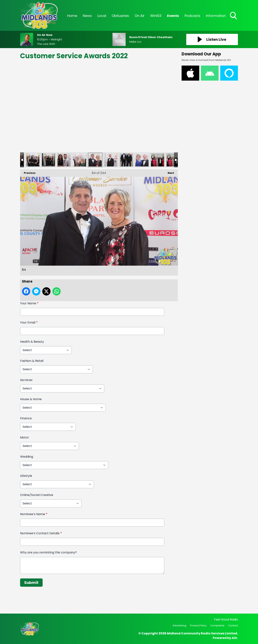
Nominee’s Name (34, 514)
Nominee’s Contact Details (41, 533)
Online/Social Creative (37, 495)
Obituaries (120, 16)
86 (126, 160)
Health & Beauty (32, 342)
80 (33, 160)
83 (80, 160)
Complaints (217, 625)
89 (173, 160)
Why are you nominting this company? (48, 552)
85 (111, 160)
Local (102, 16)
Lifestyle (26, 476)
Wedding (27, 457)
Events (173, 16)
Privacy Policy (198, 625)
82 (64, 160)
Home (72, 16)
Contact (233, 625)
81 (48, 160)
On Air (140, 16)
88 (158, 160)
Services (26, 380)
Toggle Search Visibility (234, 16)
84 (95, 160)
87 (142, 160)
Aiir (234, 638)
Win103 (156, 16)
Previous (28, 172)
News (87, 16)
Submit (31, 583)
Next (169, 172)
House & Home (31, 399)
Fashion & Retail (32, 361)
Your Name (29, 303)
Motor (25, 437)
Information (216, 16)
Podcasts (192, 16)
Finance (26, 418)
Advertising (179, 625)
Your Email (29, 322)
